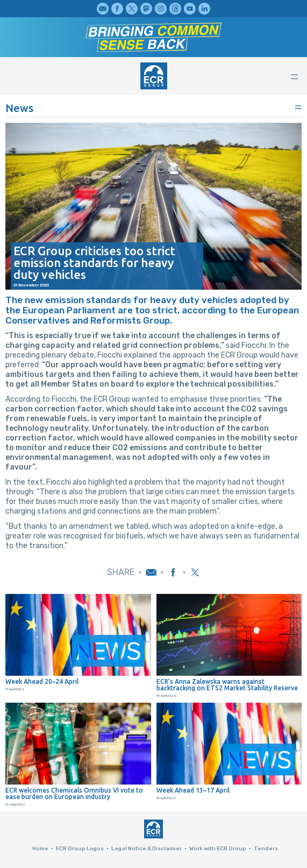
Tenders (266, 849)
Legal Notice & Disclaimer (147, 849)
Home (40, 849)
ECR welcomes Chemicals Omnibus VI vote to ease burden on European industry (74, 794)
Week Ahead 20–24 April (42, 682)
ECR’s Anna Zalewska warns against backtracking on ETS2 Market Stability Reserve (227, 685)
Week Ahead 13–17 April (193, 790)
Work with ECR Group (218, 849)
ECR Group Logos (80, 849)
